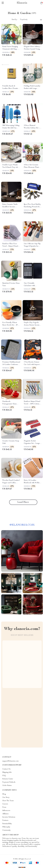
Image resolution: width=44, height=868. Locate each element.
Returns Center (8, 779)
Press (4, 807)
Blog (4, 794)
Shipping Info (7, 772)
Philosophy (6, 827)
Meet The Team (8, 801)
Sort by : (15, 20)
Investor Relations (9, 817)
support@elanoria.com (11, 761)
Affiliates (5, 814)
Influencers (6, 811)
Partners (5, 820)
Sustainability (7, 824)
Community (7, 830)
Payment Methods (9, 782)
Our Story (6, 797)
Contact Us (6, 769)
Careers (5, 804)
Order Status (7, 786)
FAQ (4, 776)
